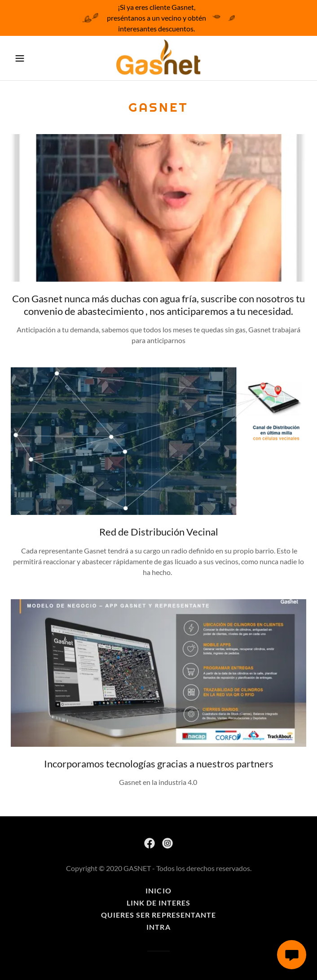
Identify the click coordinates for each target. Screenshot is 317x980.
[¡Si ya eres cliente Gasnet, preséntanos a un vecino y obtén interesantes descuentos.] (158, 18)
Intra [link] (158, 927)
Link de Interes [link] (158, 903)
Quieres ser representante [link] (158, 915)
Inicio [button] (158, 891)
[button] (31, 58)
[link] (158, 58)
